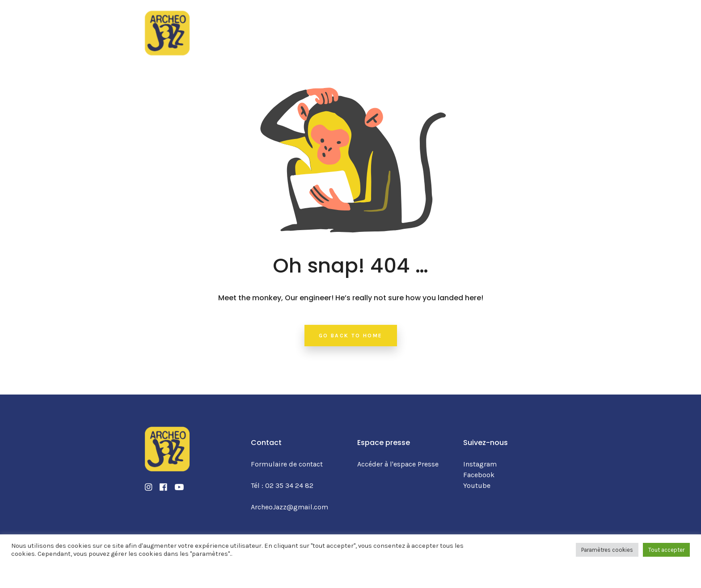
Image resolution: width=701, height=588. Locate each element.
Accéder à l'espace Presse (398, 464)
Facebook (479, 475)
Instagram (480, 464)
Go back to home (351, 336)
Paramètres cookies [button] (607, 550)
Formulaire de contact (287, 464)
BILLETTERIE (521, 27)
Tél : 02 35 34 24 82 (282, 485)
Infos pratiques (411, 27)
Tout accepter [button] (666, 550)
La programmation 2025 (266, 27)
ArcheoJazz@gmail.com (289, 507)
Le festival (347, 27)
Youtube (477, 485)
